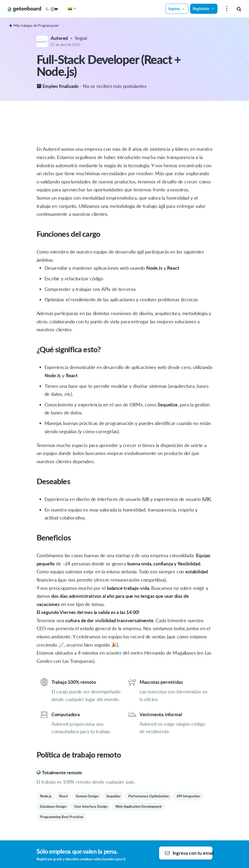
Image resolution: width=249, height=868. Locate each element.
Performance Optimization (149, 796)
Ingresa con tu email (189, 853)
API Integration (188, 796)
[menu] (226, 9)
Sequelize (113, 796)
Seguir (81, 38)
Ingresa (177, 9)
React (64, 796)
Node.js (46, 796)
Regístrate (204, 9)
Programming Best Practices (62, 817)
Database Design (53, 806)
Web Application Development (139, 806)
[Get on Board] (24, 9)
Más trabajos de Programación (34, 25)
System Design (87, 796)
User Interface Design (91, 806)
